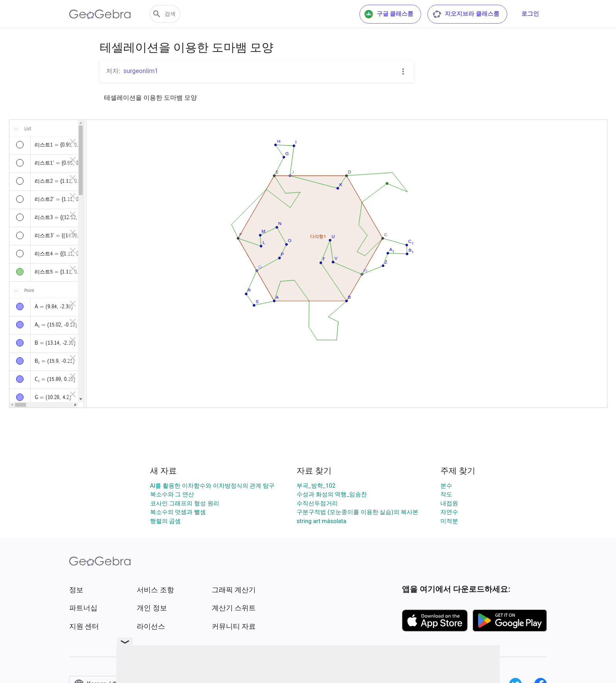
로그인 (530, 14)
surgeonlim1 (141, 71)
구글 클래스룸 (389, 14)
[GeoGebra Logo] (100, 14)
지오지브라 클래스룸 (466, 14)
